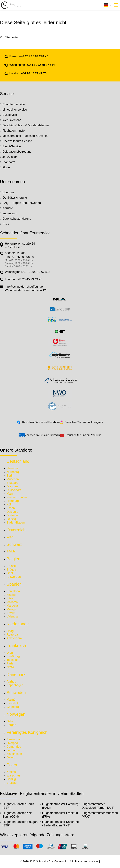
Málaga (11, 609)
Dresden (12, 486)
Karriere (8, 208)
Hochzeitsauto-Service (17, 141)
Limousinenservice (15, 110)
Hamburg (13, 501)
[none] (107, 6)
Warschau (13, 776)
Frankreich (16, 646)
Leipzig (11, 519)
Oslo (10, 721)
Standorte (9, 162)
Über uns (8, 192)
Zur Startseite (9, 37)
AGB (6, 224)
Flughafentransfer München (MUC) (100, 815)
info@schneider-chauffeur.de (24, 287)
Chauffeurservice (14, 104)
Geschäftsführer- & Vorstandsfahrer (26, 125)
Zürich (11, 551)
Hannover (13, 468)
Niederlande (18, 624)
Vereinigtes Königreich (27, 732)
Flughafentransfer (14, 131)
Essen (11, 508)
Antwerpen (14, 577)
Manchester (14, 754)
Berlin (10, 476)
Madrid (11, 595)
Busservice (10, 115)
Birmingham (14, 739)
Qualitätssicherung (15, 198)
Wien (10, 537)
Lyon (10, 653)
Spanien (14, 584)
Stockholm (13, 703)
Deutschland (18, 461)
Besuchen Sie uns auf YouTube (83, 435)
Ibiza (10, 598)
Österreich (16, 530)
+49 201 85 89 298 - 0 (34, 56)
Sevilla (11, 613)
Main (10, 494)
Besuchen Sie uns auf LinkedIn (42, 435)
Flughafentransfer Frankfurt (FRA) (60, 815)
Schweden (16, 693)
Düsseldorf (14, 490)
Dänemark (16, 674)
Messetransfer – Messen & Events (25, 136)
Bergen (11, 725)
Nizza (10, 667)
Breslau (12, 783)
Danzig (11, 779)
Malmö (11, 700)
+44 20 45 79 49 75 (34, 73)
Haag (10, 631)
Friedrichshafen (17, 497)
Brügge (11, 570)
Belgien (13, 559)
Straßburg (13, 656)
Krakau (11, 772)
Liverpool (13, 743)
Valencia (12, 617)
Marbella (12, 606)
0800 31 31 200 (15, 253)
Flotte (6, 167)
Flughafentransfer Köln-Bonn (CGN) (18, 815)
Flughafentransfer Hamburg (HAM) (60, 806)
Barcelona (13, 591)
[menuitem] (107, 6)
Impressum (10, 213)
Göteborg (13, 707)
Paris (10, 663)
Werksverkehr (12, 120)
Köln (10, 504)
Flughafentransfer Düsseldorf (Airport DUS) (98, 806)
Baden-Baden (16, 523)
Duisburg (12, 512)
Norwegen (16, 714)
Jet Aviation (10, 157)
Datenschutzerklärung (17, 219)
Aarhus (11, 682)
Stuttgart (12, 483)
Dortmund (13, 515)
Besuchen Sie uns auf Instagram (84, 422)
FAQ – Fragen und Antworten (22, 203)
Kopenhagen (15, 685)
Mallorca (12, 602)
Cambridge (14, 747)
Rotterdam (13, 635)
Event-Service (12, 146)
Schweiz (14, 544)
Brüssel (12, 566)
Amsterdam (14, 638)
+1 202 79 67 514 (43, 65)
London (12, 750)
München (13, 479)
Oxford (11, 757)
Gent (10, 573)
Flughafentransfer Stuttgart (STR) (20, 824)
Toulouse (12, 660)
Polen (12, 765)
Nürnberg (13, 472)
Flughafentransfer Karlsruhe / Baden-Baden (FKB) (60, 824)
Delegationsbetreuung (17, 152)
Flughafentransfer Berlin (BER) (18, 806)
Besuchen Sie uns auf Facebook (41, 422)
